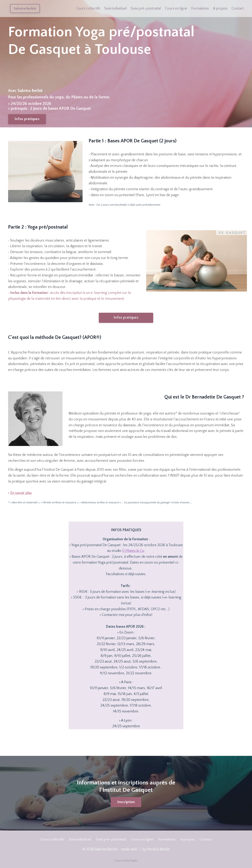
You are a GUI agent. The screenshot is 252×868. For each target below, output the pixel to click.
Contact (238, 9)
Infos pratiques (27, 119)
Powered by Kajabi (126, 862)
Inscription (126, 803)
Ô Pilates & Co (133, 551)
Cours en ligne (176, 9)
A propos (220, 9)
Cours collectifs (88, 9)
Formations (200, 9)
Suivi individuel (115, 9)
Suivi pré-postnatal (146, 9)
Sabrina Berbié (25, 9)
